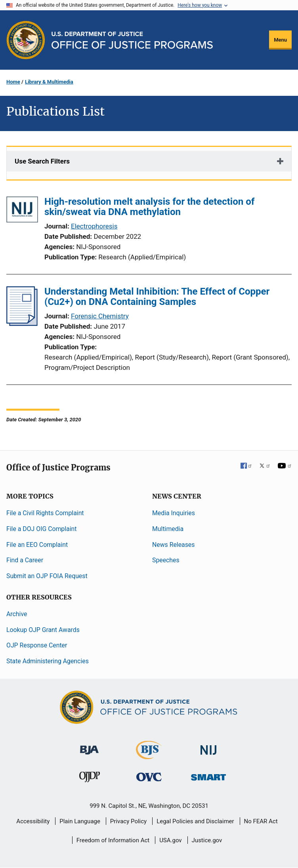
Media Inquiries (174, 513)
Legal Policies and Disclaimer (195, 821)
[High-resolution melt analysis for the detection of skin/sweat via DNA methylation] (22, 211)
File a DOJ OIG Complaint (41, 529)
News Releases (173, 545)
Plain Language (80, 821)
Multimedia (168, 529)
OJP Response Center (37, 645)
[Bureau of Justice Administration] (89, 746)
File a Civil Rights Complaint (45, 513)
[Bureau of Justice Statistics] (149, 756)
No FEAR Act (261, 821)
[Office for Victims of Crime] (149, 777)
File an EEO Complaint (37, 545)
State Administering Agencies (48, 661)
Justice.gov (207, 840)
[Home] (132, 40)
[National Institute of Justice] (208, 747)
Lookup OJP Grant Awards (43, 630)
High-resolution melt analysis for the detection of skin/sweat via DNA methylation (149, 207)
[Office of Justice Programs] (26, 40)
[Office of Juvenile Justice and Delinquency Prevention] (90, 779)
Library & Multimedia (49, 82)
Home (13, 82)
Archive (17, 614)
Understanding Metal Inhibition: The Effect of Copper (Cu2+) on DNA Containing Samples (157, 297)
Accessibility (33, 821)
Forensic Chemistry (100, 316)
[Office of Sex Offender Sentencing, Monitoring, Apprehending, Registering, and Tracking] (208, 775)
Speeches (166, 560)
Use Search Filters (42, 161)
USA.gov (171, 840)
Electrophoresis (94, 226)
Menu (280, 40)
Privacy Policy (128, 821)
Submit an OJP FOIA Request (47, 576)
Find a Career (25, 560)
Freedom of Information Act (113, 840)
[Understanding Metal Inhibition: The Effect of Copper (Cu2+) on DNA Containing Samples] (22, 324)
